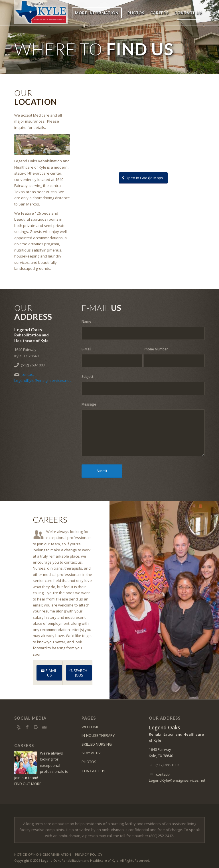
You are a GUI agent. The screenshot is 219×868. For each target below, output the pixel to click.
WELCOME (90, 727)
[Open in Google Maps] (143, 178)
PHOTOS (89, 762)
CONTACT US (94, 771)
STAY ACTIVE (92, 753)
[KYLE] (42, 144)
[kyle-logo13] (52, 13)
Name (86, 321)
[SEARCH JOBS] (79, 673)
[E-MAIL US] (49, 673)
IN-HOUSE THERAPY (98, 735)
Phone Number (156, 349)
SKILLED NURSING (97, 744)
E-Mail (86, 349)
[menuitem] (97, 13)
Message (89, 404)
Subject (88, 377)
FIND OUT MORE (28, 784)
